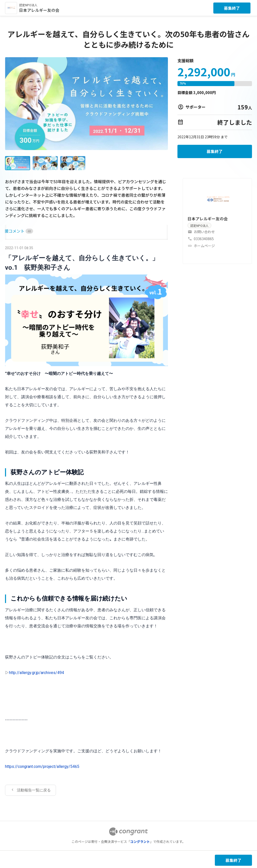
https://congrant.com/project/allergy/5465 (42, 766)
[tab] (11, 231)
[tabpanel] (86, 520)
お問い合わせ (204, 232)
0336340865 (204, 239)
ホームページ (204, 246)
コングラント (140, 842)
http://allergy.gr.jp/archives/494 (37, 673)
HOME (11, 231)
